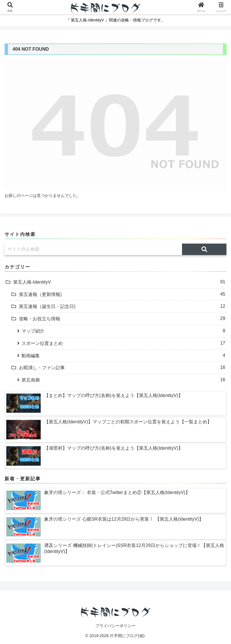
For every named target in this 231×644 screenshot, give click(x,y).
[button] (204, 249)
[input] (93, 249)
